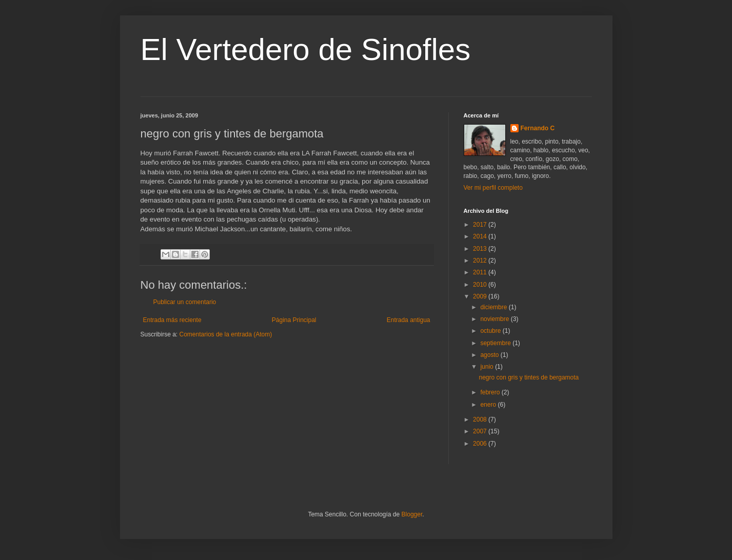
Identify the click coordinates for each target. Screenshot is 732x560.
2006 (481, 444)
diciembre (494, 307)
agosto (490, 355)
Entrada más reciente (172, 320)
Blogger (412, 514)
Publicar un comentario (185, 302)
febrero (491, 392)
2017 (481, 225)
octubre (491, 331)
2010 (481, 285)
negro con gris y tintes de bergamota (529, 377)
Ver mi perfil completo (493, 188)
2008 (481, 419)
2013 (481, 249)
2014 (481, 236)
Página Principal (294, 320)
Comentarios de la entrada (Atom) (226, 334)
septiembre (496, 343)
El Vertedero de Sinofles (306, 49)
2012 (481, 261)
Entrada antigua (409, 320)
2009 (481, 296)
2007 (481, 431)
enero (489, 405)
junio (488, 367)
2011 (481, 272)
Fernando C (538, 128)
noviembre (495, 319)
